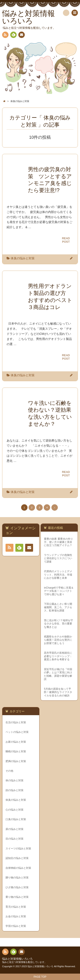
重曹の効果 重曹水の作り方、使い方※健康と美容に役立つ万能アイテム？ (58, 542)
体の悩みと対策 (15, 780)
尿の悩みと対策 (15, 829)
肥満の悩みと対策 (16, 761)
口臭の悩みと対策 (16, 819)
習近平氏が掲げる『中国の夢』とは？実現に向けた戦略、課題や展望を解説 (58, 674)
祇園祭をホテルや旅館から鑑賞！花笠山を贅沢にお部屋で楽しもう (58, 640)
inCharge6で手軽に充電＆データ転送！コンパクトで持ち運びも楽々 (59, 591)
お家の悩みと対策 (16, 742)
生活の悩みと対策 (16, 722)
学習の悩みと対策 (16, 926)
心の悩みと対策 (15, 810)
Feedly (13, 35)
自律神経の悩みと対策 (18, 868)
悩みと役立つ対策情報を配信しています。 (24, 962)
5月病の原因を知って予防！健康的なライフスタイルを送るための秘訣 (58, 692)
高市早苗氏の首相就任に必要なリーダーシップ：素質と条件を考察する (58, 656)
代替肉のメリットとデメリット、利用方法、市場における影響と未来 (58, 575)
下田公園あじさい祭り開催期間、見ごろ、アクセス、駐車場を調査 (58, 607)
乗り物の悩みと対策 (17, 897)
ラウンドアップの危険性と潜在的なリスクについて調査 (58, 558)
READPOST (66, 240)
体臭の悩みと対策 (23, 258)
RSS (5, 36)
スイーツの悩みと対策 (18, 849)
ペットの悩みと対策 (17, 732)
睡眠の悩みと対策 (16, 751)
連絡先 (21, 35)
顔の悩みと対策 (15, 790)
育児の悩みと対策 (16, 907)
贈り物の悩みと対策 (17, 878)
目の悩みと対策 (15, 839)
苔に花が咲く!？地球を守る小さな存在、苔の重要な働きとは (58, 624)
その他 (9, 771)
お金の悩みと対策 (16, 916)
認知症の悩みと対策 (17, 858)
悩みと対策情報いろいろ (17, 959)
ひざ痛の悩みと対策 (17, 887)
